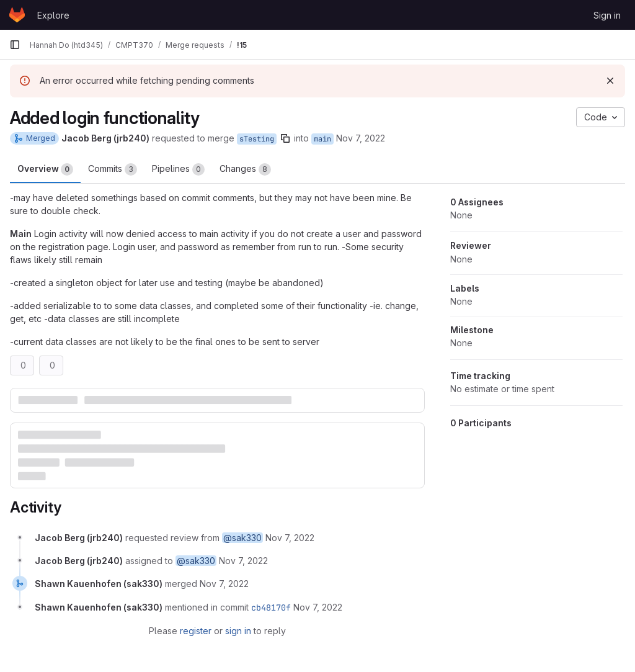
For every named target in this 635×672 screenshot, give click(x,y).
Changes (245, 169)
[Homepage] (17, 15)
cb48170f (271, 607)
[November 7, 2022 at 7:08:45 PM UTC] (224, 584)
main (322, 139)
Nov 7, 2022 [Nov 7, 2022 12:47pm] (361, 138)
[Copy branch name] (285, 138)
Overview (45, 169)
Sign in (607, 15)
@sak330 (242, 538)
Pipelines (178, 169)
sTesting (257, 139)
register (196, 631)
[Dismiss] (610, 81)
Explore (53, 15)
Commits (113, 169)
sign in (238, 631)
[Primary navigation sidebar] (15, 45)
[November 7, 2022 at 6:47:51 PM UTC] (290, 538)
